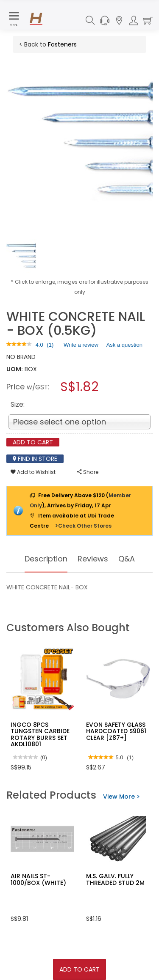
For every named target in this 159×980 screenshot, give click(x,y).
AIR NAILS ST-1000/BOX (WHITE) (38, 879)
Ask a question (124, 345)
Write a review (81, 346)
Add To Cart (79, 969)
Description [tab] (46, 559)
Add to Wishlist (33, 472)
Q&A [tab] (127, 559)
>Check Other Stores (83, 526)
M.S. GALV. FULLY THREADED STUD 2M (115, 879)
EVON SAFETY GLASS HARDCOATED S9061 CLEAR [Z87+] (116, 731)
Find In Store (35, 459)
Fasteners (62, 44)
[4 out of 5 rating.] (39, 345)
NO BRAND (21, 357)
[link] (19, 345)
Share (88, 472)
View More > (121, 797)
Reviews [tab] (93, 559)
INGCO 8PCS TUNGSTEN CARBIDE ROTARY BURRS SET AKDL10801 (40, 734)
